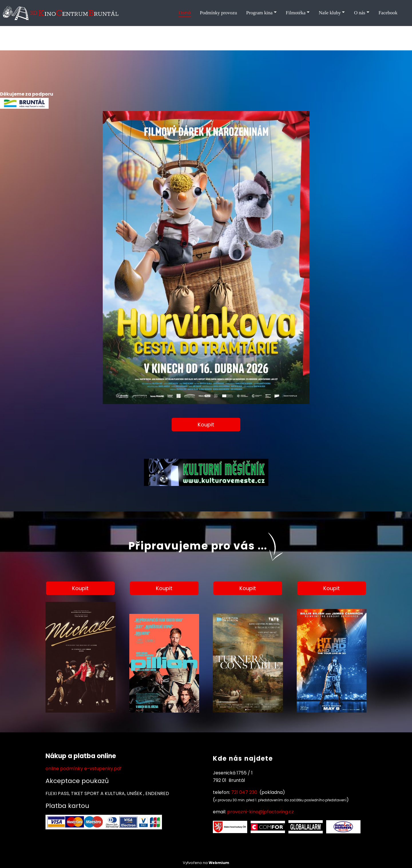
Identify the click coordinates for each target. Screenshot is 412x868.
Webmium (219, 863)
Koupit (206, 425)
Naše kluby (330, 13)
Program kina (259, 13)
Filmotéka (296, 13)
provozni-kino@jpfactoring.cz (261, 812)
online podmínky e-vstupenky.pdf (84, 769)
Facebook (388, 13)
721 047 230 (244, 792)
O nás (359, 13)
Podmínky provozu (219, 13)
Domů (185, 13)
